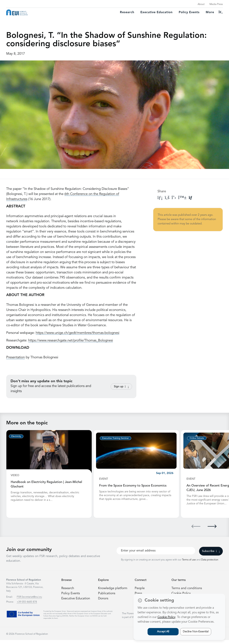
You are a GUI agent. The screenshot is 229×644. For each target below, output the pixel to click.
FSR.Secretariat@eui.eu (29, 601)
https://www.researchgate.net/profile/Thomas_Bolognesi (71, 341)
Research (127, 12)
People (140, 592)
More (210, 12)
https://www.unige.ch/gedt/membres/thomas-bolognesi (77, 333)
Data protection (210, 564)
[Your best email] (156, 555)
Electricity (16, 436)
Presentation (16, 357)
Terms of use (189, 564)
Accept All (163, 632)
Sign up (121, 387)
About (201, 4)
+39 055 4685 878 (27, 606)
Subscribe (211, 555)
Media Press (216, 4)
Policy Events (189, 12)
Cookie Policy (166, 617)
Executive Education (77, 602)
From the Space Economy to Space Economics (135, 486)
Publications (107, 597)
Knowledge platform (113, 592)
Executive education (156, 12)
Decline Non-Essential (196, 632)
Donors (103, 602)
